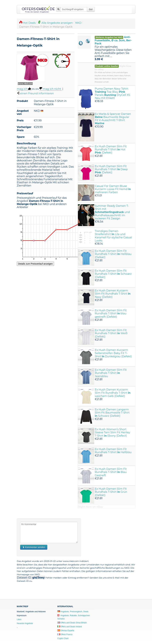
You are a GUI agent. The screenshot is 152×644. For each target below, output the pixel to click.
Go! (91, 9)
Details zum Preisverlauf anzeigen (36, 264)
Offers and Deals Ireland (70, 627)
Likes (19, 619)
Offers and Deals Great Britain (72, 623)
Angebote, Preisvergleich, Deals (73, 612)
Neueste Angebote (25, 623)
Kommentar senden (34, 547)
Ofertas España (66, 631)
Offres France (65, 634)
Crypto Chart (63, 638)
